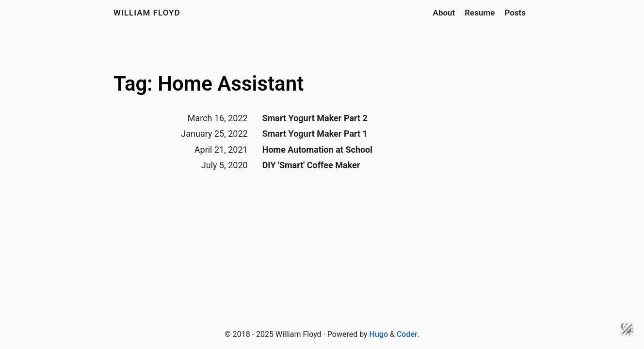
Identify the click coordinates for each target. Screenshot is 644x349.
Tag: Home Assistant (209, 84)
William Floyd (147, 13)
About (444, 13)
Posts (515, 13)
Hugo (379, 334)
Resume (480, 13)
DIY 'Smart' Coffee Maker (311, 165)
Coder (407, 334)
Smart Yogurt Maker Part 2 (315, 118)
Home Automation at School (317, 150)
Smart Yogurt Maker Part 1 (315, 134)
